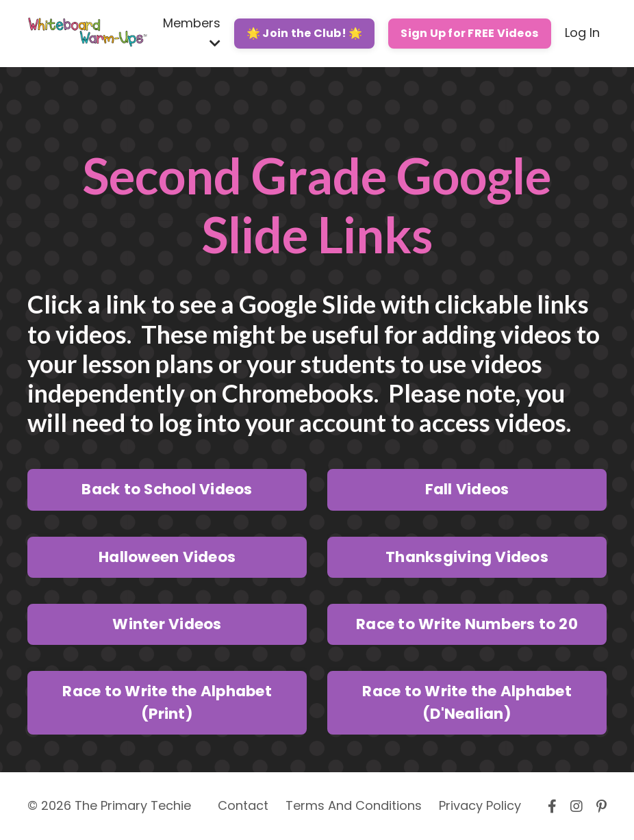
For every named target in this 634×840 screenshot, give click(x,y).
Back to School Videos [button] (167, 489)
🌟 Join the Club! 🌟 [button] (305, 33)
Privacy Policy (480, 805)
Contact (243, 805)
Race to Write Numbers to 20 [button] (467, 624)
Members (192, 32)
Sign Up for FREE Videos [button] (470, 33)
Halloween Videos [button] (167, 557)
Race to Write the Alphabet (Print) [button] (167, 702)
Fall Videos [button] (467, 489)
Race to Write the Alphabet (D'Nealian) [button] (467, 702)
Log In (582, 33)
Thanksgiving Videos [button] (467, 557)
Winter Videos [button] (167, 624)
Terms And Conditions (354, 805)
